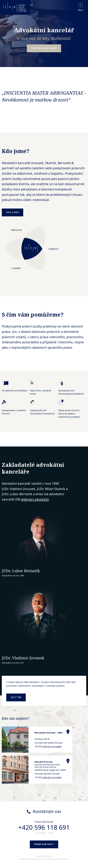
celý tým (16, 697)
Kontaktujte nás (47, 811)
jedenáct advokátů (35, 499)
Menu (81, 7)
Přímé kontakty (44, 844)
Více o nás (13, 212)
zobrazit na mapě (52, 746)
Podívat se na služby (44, 48)
